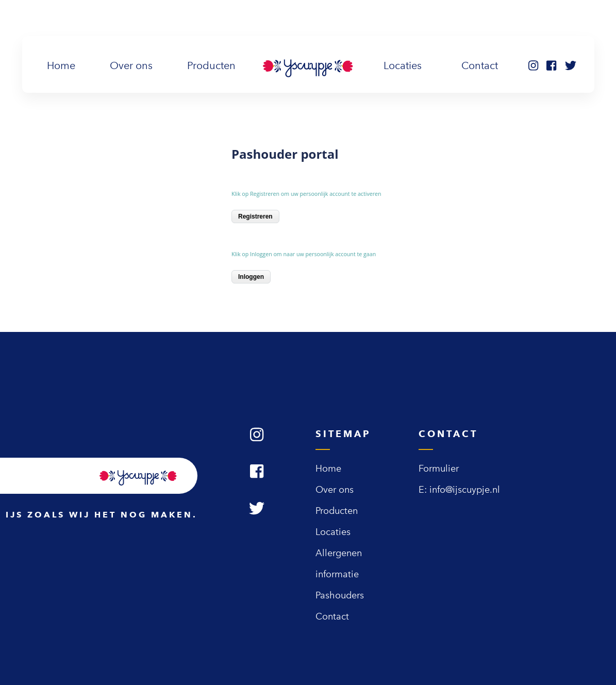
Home (63, 64)
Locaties (403, 65)
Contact (480, 65)
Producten (211, 65)
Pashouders (340, 595)
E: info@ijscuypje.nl (459, 490)
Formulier (439, 469)
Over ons (131, 65)
